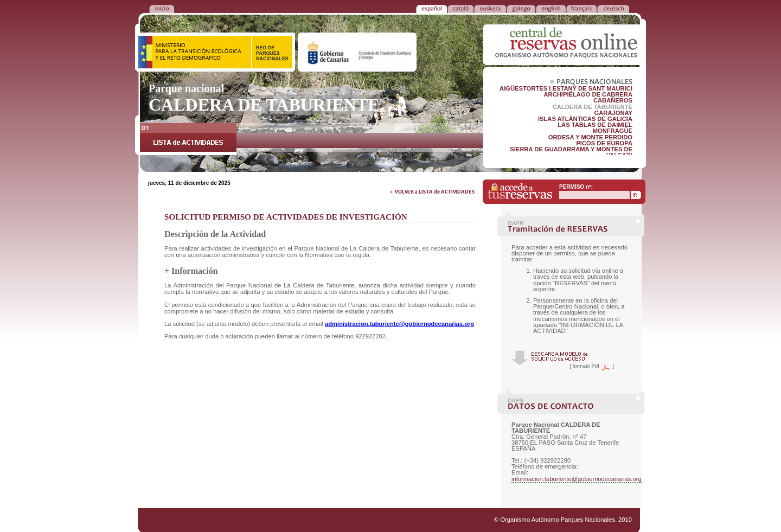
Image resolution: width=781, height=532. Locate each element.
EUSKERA (490, 8)
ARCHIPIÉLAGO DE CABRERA (588, 94)
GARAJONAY (613, 113)
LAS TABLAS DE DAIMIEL (595, 125)
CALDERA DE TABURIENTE (593, 107)
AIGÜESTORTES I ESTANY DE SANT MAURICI (566, 88)
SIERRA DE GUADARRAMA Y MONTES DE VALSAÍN (571, 152)
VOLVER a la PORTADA (162, 8)
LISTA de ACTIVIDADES (188, 139)
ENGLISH (551, 8)
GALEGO (521, 8)
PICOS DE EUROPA (604, 143)
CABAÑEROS (613, 100)
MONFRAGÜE (613, 131)
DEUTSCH (613, 8)
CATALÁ (460, 8)
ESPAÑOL (431, 8)
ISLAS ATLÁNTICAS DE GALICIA (585, 119)
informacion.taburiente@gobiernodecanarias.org (577, 479)
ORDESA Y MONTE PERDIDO (590, 137)
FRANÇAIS (581, 8)
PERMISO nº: (576, 187)
